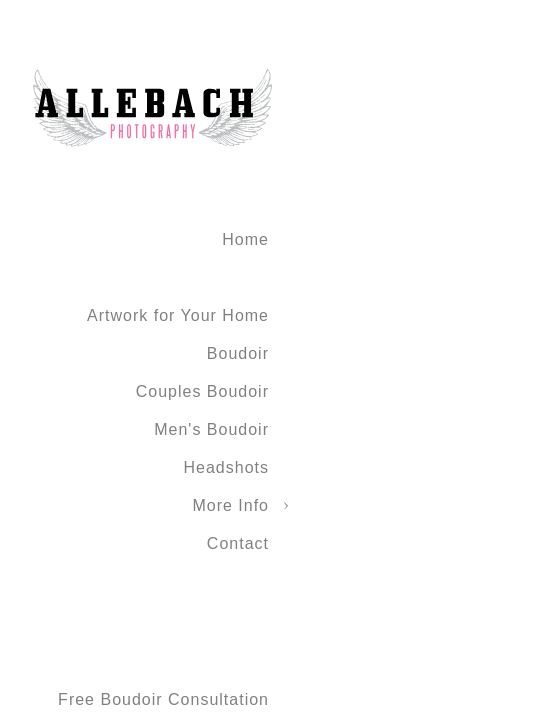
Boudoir (238, 353)
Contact (238, 543)
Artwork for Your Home (178, 315)
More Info (230, 505)
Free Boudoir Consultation (163, 699)
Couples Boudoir (202, 391)
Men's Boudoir (211, 429)
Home (245, 239)
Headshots (227, 467)
